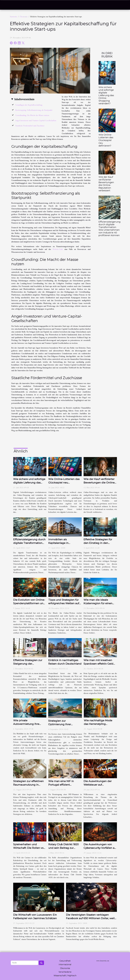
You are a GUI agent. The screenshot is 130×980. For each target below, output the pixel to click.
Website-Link (58, 249)
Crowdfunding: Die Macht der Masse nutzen (32, 115)
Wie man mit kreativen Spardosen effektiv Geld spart (98, 664)
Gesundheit (65, 961)
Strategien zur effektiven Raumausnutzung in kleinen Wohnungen (28, 785)
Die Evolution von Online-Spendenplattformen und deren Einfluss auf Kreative (30, 603)
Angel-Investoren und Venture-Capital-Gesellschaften (36, 121)
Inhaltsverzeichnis (24, 99)
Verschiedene (65, 972)
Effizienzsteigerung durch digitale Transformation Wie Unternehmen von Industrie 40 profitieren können (109, 228)
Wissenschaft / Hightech (65, 976)
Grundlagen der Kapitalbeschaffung (29, 105)
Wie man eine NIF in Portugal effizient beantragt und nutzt (61, 785)
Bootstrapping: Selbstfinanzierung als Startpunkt (34, 110)
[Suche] (24, 963)
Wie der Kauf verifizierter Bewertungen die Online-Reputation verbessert (106, 184)
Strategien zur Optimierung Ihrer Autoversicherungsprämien (65, 724)
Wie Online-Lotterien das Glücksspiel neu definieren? (106, 140)
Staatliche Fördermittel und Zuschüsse (30, 126)
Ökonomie (24, 17)
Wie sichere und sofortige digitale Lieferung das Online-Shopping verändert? (106, 95)
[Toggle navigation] (7, 5)
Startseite (13, 17)
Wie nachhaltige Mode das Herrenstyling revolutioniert (98, 724)
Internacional (65, 964)
